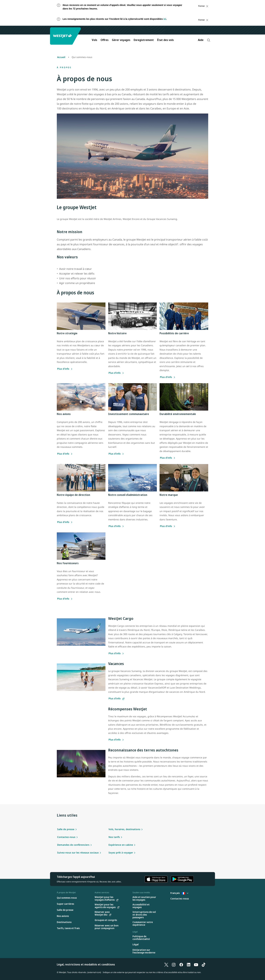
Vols (94, 40)
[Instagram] (174, 964)
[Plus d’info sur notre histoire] (116, 373)
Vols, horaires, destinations (124, 829)
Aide (201, 40)
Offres (105, 40)
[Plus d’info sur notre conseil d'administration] (116, 526)
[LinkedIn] (189, 964)
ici (165, 19)
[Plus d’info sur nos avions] (65, 454)
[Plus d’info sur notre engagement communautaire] (116, 454)
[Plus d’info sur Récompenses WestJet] (116, 740)
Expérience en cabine (121, 845)
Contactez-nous (66, 837)
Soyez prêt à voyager (121, 853)
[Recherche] (209, 40)
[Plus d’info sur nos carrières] (168, 377)
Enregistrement (144, 40)
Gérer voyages (121, 40)
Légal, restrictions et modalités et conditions (86, 964)
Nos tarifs (114, 837)
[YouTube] (196, 964)
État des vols (165, 40)
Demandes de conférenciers (73, 845)
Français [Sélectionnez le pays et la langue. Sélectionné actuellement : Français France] (179, 893)
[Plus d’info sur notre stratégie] (65, 369)
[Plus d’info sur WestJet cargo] (116, 653)
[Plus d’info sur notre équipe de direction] (65, 522)
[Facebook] (181, 964)
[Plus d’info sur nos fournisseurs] (168, 526)
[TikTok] (203, 964)
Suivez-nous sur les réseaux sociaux (78, 853)
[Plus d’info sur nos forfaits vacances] (116, 698)
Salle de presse (66, 829)
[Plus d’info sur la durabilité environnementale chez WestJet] (168, 458)
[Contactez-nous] (180, 899)
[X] (166, 964)
